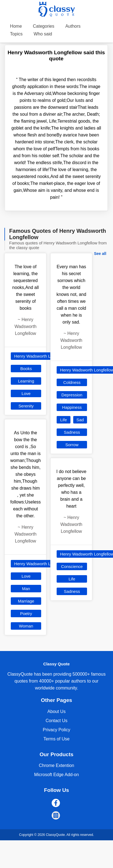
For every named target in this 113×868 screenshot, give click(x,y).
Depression (72, 395)
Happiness (72, 407)
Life (64, 420)
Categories (44, 26)
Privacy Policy (57, 730)
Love (26, 393)
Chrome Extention (56, 765)
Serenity (26, 406)
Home (16, 26)
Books (26, 369)
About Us (57, 711)
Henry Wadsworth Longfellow (41, 356)
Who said (43, 34)
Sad (80, 420)
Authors (73, 26)
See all (100, 254)
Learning (26, 381)
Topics (16, 34)
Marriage (26, 601)
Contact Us (56, 721)
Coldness (72, 382)
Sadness (72, 432)
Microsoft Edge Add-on (57, 775)
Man (26, 589)
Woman (26, 626)
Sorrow (72, 445)
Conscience (72, 566)
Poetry (26, 613)
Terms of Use (56, 739)
